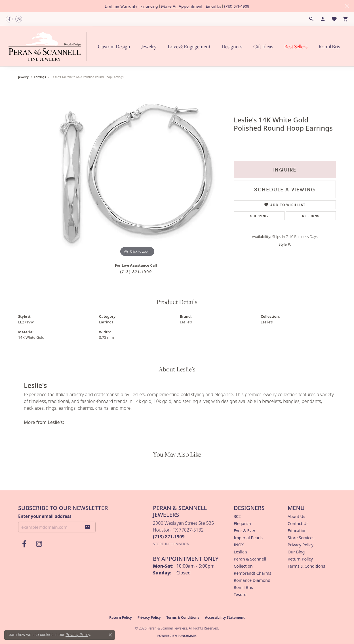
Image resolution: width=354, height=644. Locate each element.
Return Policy (300, 559)
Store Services (301, 538)
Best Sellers (296, 46)
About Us (296, 516)
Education (297, 531)
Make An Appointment (182, 6)
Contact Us (298, 523)
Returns (311, 216)
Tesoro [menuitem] (240, 594)
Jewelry (149, 46)
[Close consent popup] (110, 635)
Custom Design (114, 46)
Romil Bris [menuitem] (243, 587)
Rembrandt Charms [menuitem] (252, 573)
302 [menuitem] (237, 516)
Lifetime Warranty (121, 6)
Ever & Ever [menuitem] (245, 531)
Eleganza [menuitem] (242, 523)
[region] (137, 173)
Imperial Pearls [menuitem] (248, 538)
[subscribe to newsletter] (88, 527)
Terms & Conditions (306, 566)
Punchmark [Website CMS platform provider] (187, 636)
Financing (149, 6)
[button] (311, 19)
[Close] (347, 6)
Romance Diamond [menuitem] (252, 580)
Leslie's (186, 322)
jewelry (23, 77)
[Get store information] (171, 544)
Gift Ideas (263, 46)
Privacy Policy (301, 545)
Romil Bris (329, 46)
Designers (232, 46)
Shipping (259, 216)
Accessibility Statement (225, 617)
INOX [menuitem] (239, 545)
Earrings (40, 77)
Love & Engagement (189, 46)
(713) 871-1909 (237, 6)
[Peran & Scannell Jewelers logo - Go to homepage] (49, 46)
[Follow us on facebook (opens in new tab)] (9, 19)
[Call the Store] (169, 537)
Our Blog (296, 552)
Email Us (213, 6)
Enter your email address (45, 516)
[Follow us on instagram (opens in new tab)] (19, 19)
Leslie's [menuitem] (241, 552)
